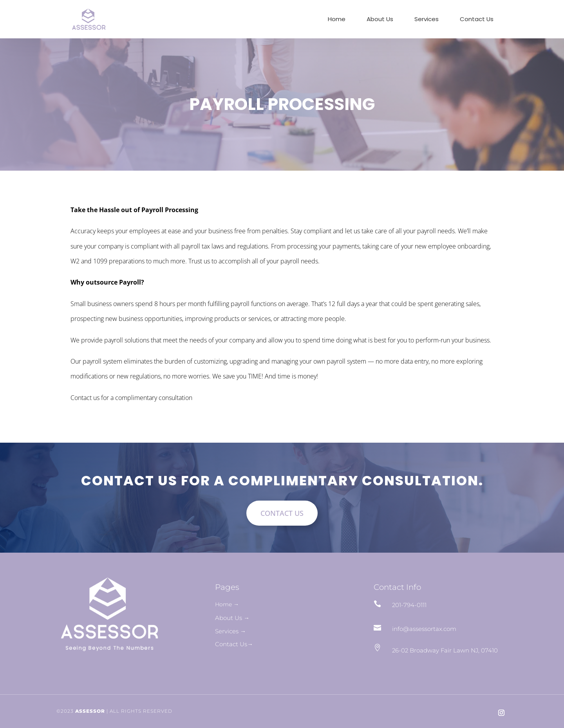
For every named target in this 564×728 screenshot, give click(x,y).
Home (337, 20)
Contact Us (477, 20)
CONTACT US (282, 513)
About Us (380, 20)
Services (427, 20)
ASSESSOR (90, 711)
